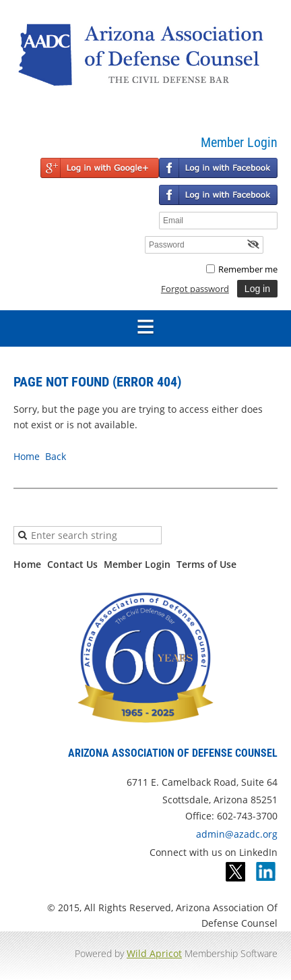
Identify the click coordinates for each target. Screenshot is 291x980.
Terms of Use (206, 564)
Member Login (137, 564)
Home (27, 456)
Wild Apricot (154, 953)
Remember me (248, 269)
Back (56, 456)
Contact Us (72, 564)
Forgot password (195, 289)
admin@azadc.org (237, 834)
